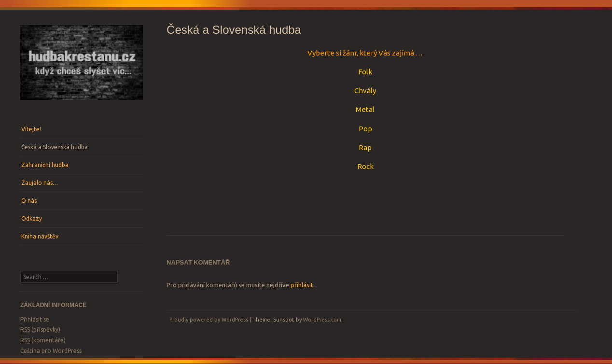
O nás (29, 201)
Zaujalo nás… (40, 183)
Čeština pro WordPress (51, 351)
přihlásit (302, 285)
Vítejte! (31, 129)
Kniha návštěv (40, 236)
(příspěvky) (40, 330)
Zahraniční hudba (45, 165)
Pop (365, 129)
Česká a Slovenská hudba (55, 147)
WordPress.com (322, 320)
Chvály (365, 91)
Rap (365, 147)
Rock (365, 166)
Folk (365, 72)
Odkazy (32, 218)
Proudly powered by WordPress (209, 320)
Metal (365, 109)
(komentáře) (43, 340)
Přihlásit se (35, 319)
